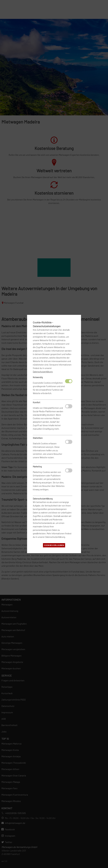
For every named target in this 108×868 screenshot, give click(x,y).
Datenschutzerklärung (43, 372)
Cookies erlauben (54, 545)
